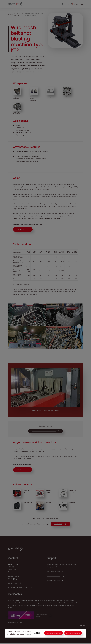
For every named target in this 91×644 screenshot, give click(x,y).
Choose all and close (73, 633)
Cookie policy (28, 635)
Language (83, 626)
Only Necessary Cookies (53, 633)
